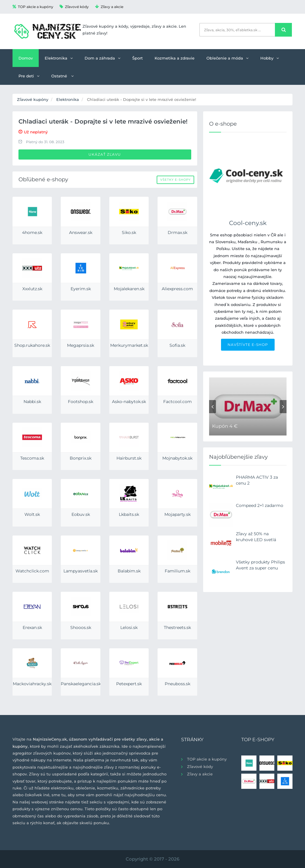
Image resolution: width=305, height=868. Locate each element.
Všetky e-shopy (175, 180)
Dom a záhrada (102, 58)
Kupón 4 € (225, 426)
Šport (137, 58)
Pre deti (29, 76)
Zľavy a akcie (109, 7)
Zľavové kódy (74, 7)
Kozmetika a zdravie (175, 58)
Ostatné (62, 76)
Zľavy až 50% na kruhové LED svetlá (256, 537)
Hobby (270, 58)
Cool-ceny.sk (248, 223)
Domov (26, 58)
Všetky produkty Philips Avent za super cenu (260, 565)
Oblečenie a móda (227, 58)
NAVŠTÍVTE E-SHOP (248, 345)
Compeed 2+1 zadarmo (260, 505)
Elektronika (59, 58)
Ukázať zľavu (105, 154)
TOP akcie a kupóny (33, 7)
